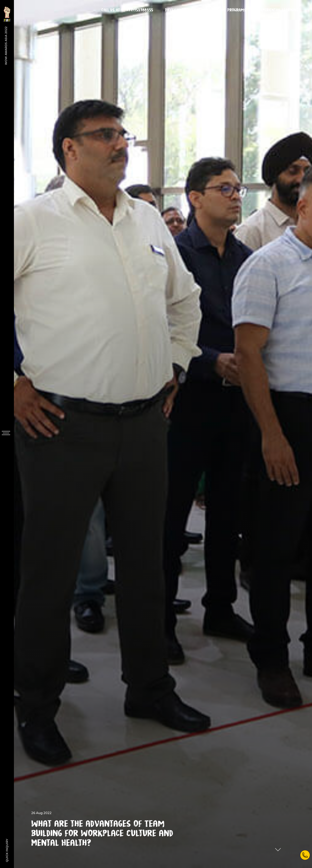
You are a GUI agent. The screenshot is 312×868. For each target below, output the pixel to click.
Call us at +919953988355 (127, 10)
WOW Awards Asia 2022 (6, 45)
